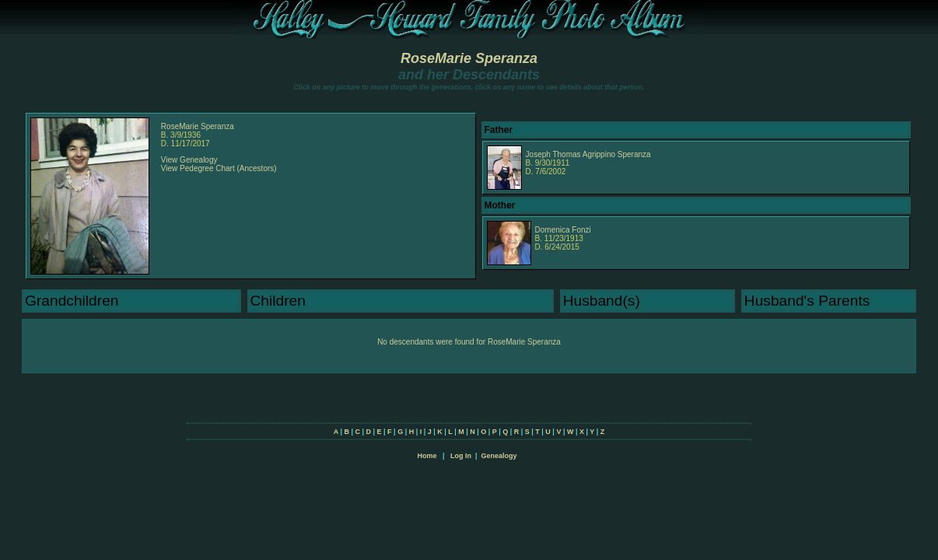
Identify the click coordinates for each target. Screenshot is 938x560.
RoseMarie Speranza (469, 58)
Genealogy (499, 456)
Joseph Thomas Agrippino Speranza (588, 154)
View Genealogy (189, 160)
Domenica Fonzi (563, 230)
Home (427, 456)
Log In (461, 456)
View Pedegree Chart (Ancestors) (219, 168)
